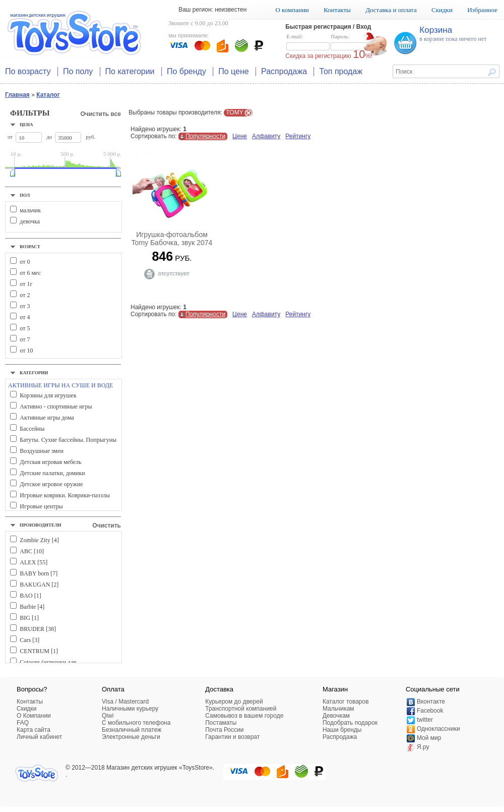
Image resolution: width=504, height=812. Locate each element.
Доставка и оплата (391, 10)
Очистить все (101, 114)
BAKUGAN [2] (39, 585)
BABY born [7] (39, 573)
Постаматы (221, 723)
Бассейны (32, 429)
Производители (41, 525)
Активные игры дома (47, 418)
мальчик (30, 210)
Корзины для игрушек (48, 395)
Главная (17, 95)
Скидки (442, 10)
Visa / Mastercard (125, 702)
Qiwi (108, 716)
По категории (130, 71)
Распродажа (284, 71)
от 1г (26, 284)
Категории (34, 373)
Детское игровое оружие (51, 484)
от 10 (26, 351)
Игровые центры (41, 506)
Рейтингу (298, 136)
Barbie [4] (32, 607)
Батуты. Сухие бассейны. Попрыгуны (68, 440)
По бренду (186, 71)
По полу (78, 71)
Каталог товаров (346, 702)
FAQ (23, 723)
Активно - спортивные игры (56, 407)
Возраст (30, 247)
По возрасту (28, 71)
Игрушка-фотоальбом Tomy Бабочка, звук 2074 (172, 239)
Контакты (337, 10)
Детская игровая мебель (50, 462)
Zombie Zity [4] (39, 540)
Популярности (205, 136)
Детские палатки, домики (52, 473)
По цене (233, 71)
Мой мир (429, 738)
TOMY (234, 112)
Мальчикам (338, 709)
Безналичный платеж (132, 730)
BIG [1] (29, 618)
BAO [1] (30, 596)
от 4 (25, 317)
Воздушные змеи (42, 451)
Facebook (430, 711)
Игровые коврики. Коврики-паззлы (65, 495)
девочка (30, 221)
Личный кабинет (39, 737)
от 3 (25, 306)
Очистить (107, 526)
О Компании (34, 716)
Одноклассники (438, 729)
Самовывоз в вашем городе (244, 716)
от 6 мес (30, 273)
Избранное (482, 10)
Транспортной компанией (241, 709)
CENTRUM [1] (39, 651)
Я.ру (423, 747)
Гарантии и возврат (232, 737)
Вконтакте (431, 702)
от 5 (25, 328)
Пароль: (352, 42)
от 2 (25, 295)
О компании (292, 10)
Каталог (48, 95)
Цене (240, 136)
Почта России (224, 730)
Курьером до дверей (234, 702)
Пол (25, 195)
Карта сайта (34, 730)
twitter (425, 720)
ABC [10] (32, 551)
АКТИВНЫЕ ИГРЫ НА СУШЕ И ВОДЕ (60, 385)
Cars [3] (29, 640)
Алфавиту (266, 136)
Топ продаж (341, 71)
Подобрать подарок (350, 723)
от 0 (25, 262)
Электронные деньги (131, 737)
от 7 (25, 339)
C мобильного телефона (136, 723)
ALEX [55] (34, 562)
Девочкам (336, 716)
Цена (26, 125)
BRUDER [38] (38, 629)
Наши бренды (342, 730)
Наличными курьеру (130, 709)
